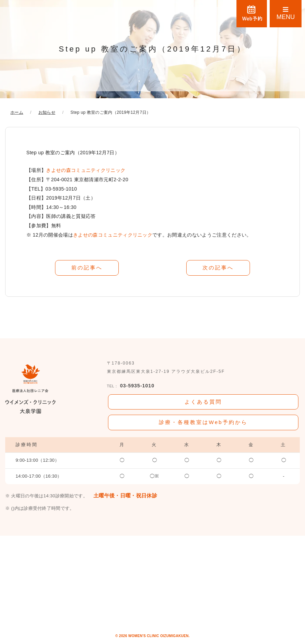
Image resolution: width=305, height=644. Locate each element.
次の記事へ (218, 267)
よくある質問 (203, 401)
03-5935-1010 (131, 385)
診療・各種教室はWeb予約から (203, 421)
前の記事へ (87, 267)
